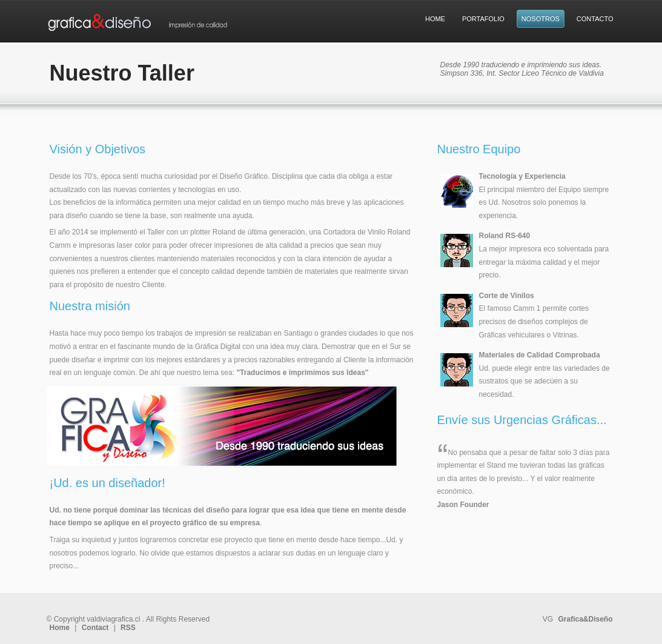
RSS (128, 628)
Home (60, 628)
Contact (95, 628)
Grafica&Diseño (585, 619)
